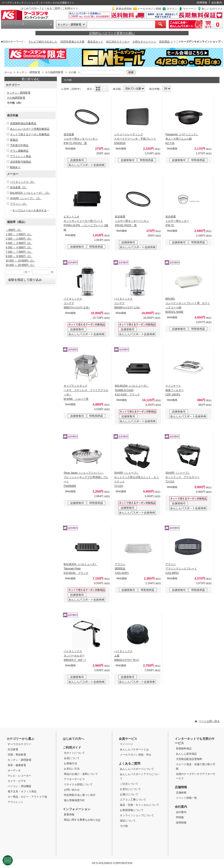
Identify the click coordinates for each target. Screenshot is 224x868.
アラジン (19, 204)
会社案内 (217, 3)
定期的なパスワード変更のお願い (112, 33)
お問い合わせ (72, 790)
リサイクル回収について (78, 784)
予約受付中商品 (19, 145)
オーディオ (14, 770)
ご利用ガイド (70, 9)
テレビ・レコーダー (19, 776)
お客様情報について (132, 810)
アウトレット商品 (21, 156)
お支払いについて (130, 789)
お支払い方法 (72, 769)
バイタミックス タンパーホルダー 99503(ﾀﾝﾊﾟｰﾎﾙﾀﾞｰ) (75, 656)
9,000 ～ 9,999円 (19, 256)
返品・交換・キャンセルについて (140, 805)
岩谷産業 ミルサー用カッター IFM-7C (177, 221)
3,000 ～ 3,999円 (19, 243)
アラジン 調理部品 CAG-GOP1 (122, 569)
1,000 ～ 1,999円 (19, 234)
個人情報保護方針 (74, 800)
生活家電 (13, 749)
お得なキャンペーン (144, 42)
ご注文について (129, 784)
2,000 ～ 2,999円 (19, 239)
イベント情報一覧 (186, 798)
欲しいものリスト (212, 9)
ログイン (172, 9)
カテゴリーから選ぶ (15, 24)
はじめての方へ (30, 9)
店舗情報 (181, 787)
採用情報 (202, 3)
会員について (72, 758)
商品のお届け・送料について (81, 774)
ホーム (8, 72)
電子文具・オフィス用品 (22, 792)
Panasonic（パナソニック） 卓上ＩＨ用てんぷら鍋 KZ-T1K (182, 139)
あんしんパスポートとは (134, 749)
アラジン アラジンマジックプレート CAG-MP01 (181, 569)
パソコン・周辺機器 (19, 786)
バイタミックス (23, 182)
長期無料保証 (184, 749)
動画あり (15, 167)
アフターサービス (74, 779)
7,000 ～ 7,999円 (19, 252)
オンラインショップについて (137, 815)
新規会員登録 (124, 9)
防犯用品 (164, 42)
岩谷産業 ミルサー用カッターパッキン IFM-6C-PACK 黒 (132, 221)
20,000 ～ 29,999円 (20, 265)
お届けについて (129, 794)
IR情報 (180, 817)
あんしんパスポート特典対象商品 (30, 129)
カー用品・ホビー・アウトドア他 (27, 797)
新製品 (14, 140)
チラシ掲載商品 (19, 151)
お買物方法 (70, 763)
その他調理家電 (54, 72)
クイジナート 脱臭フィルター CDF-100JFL (175, 390)
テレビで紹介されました (43, 42)
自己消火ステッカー (118, 42)
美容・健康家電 (17, 765)
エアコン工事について (133, 800)
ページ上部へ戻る (209, 721)
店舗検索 (181, 793)
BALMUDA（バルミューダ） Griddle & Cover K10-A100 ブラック (132, 390)
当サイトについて (74, 753)
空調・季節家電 (17, 755)
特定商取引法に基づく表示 (80, 795)
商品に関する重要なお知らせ (82, 820)
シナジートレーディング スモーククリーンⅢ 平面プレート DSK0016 (135, 139)
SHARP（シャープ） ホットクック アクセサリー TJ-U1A (182, 477)
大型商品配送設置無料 (189, 759)
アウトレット (16, 802)
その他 (72, 72)
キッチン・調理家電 (69, 25)
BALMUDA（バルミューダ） (30, 193)
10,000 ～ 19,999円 (20, 261)
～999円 (14, 230)
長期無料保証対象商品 (23, 123)
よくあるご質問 (51, 9)
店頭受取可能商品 (21, 162)
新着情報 (69, 815)
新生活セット (95, 42)
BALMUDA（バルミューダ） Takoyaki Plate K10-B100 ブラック (80, 569)
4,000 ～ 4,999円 (19, 247)
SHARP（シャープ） (26, 198)
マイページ (189, 9)
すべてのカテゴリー (19, 744)
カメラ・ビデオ (17, 781)
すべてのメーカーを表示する (30, 210)
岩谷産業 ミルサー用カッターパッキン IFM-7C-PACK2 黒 (81, 139)
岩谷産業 (19, 187)
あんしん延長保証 (186, 754)
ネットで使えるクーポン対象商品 (30, 134)
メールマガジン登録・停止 (136, 755)
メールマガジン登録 (149, 9)
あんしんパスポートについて (137, 769)
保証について (128, 821)
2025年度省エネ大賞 (73, 42)
